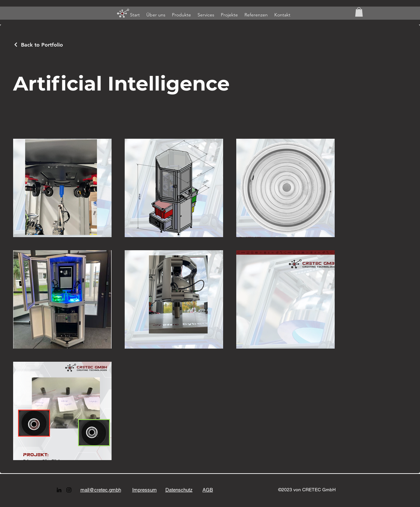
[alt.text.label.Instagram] (69, 490)
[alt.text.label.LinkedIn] (59, 490)
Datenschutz (179, 490)
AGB (208, 490)
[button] (359, 12)
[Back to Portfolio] (38, 45)
